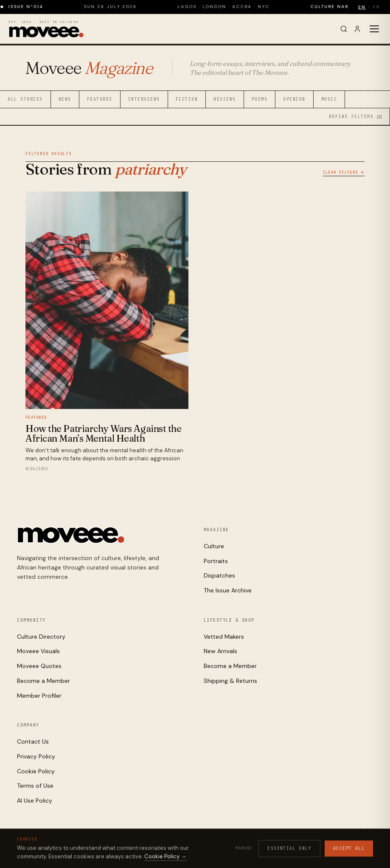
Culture (214, 546)
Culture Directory (41, 637)
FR (376, 7)
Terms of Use (35, 786)
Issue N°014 (33, 7)
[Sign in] (357, 29)
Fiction (187, 99)
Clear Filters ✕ (344, 172)
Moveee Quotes (39, 666)
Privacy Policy (36, 756)
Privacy (262, 848)
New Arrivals (220, 651)
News (65, 99)
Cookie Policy (36, 771)
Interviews (144, 99)
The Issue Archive (228, 590)
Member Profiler (39, 696)
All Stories (25, 99)
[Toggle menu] (374, 29)
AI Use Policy (35, 800)
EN (362, 7)
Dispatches (219, 575)
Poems (260, 99)
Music (329, 99)
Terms (314, 848)
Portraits (216, 561)
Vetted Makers (224, 637)
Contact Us (33, 741)
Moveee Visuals (38, 651)
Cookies (289, 848)
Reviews (225, 99)
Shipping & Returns (230, 681)
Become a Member (43, 681)
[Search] (344, 29)
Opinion (294, 99)
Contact (362, 848)
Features (100, 99)
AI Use (336, 848)
